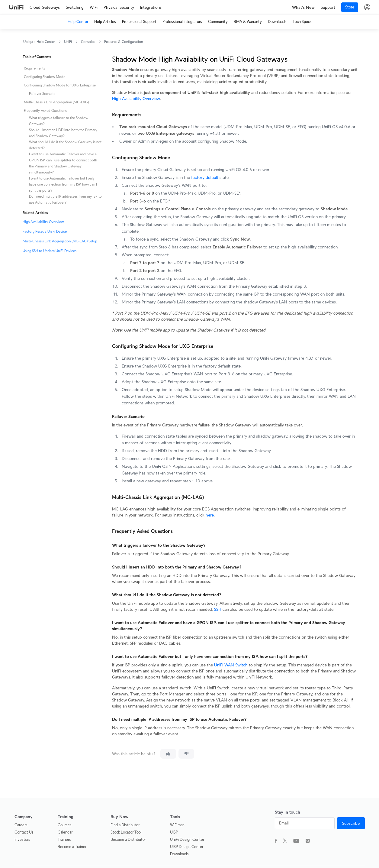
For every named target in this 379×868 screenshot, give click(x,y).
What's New (303, 7)
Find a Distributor (125, 825)
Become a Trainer (72, 847)
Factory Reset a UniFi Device (45, 231)
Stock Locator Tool (126, 832)
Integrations (151, 7)
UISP (174, 832)
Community (218, 22)
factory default (205, 177)
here (210, 515)
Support (328, 7)
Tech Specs (302, 22)
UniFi (68, 42)
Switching (75, 7)
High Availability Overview (43, 222)
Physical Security (119, 7)
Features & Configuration (124, 42)
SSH (218, 609)
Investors (22, 839)
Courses (65, 825)
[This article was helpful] (168, 754)
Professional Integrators (182, 22)
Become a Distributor (128, 839)
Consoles (88, 42)
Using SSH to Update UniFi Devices (50, 251)
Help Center (78, 22)
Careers (21, 825)
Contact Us (24, 832)
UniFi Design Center (187, 839)
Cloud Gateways (45, 7)
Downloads (277, 22)
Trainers (64, 839)
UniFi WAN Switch (231, 665)
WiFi (94, 7)
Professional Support (139, 22)
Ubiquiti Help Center (39, 42)
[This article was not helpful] (186, 754)
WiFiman (177, 825)
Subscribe (351, 823)
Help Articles (105, 22)
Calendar (65, 832)
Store (350, 7)
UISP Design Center (187, 847)
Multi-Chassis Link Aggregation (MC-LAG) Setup (60, 241)
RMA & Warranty (248, 22)
